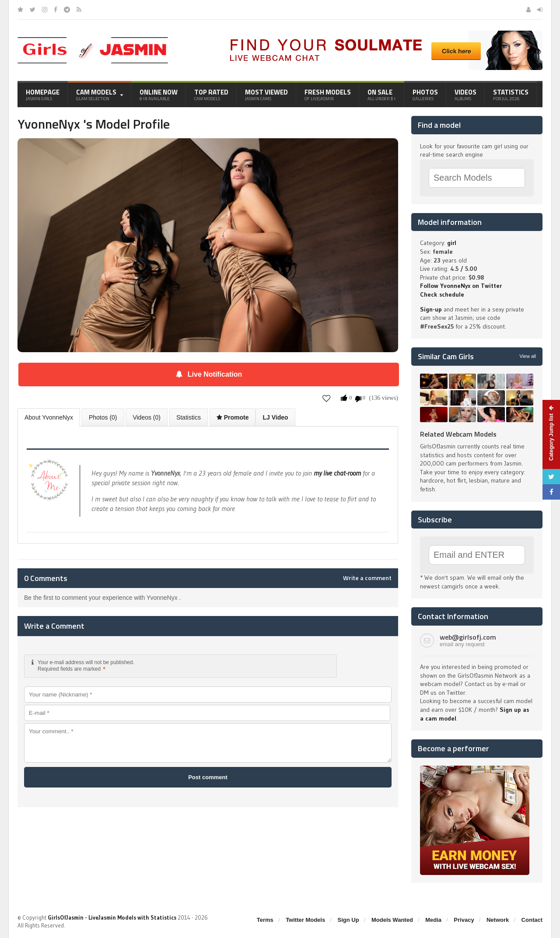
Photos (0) (103, 417)
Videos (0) (147, 417)
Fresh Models (328, 94)
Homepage (43, 94)
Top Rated (211, 94)
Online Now (159, 94)
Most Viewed (266, 94)
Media (433, 920)
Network (498, 920)
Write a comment (367, 578)
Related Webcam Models (458, 434)
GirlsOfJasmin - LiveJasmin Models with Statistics (112, 917)
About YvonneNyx (49, 417)
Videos (465, 94)
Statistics (511, 94)
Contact (532, 920)
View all (528, 356)
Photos (425, 94)
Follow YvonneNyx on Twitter (461, 286)
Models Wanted (392, 920)
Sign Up (348, 920)
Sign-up (431, 309)
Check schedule (442, 294)
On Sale (382, 94)
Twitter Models (305, 920)
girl (452, 243)
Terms (265, 920)
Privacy (464, 920)
